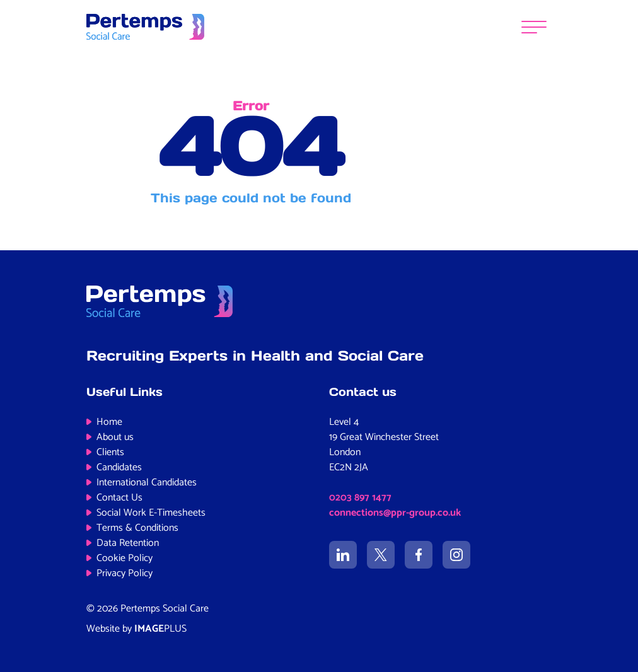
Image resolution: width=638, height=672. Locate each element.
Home (109, 422)
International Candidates (147, 483)
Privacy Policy (125, 573)
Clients (110, 452)
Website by (136, 629)
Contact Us (119, 498)
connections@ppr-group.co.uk (395, 513)
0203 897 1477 (360, 498)
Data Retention (128, 543)
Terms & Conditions (137, 528)
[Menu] (534, 27)
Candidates (119, 467)
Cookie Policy (125, 558)
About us (115, 437)
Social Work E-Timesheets (151, 513)
